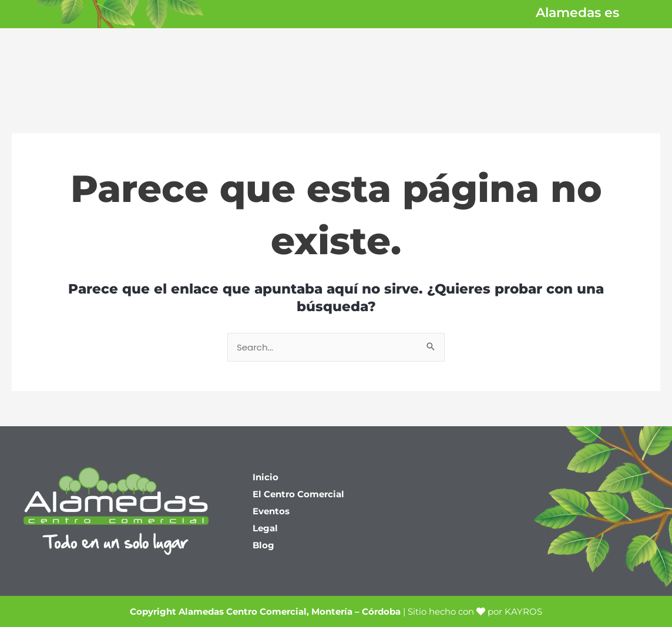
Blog (263, 545)
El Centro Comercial (298, 494)
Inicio (266, 477)
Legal (265, 528)
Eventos (271, 511)
